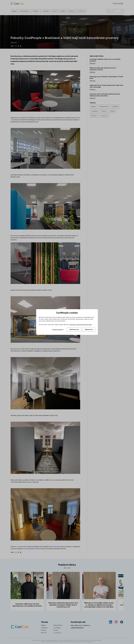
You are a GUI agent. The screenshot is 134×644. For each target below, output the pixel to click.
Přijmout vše (89, 330)
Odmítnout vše (74, 330)
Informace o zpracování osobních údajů (81, 325)
